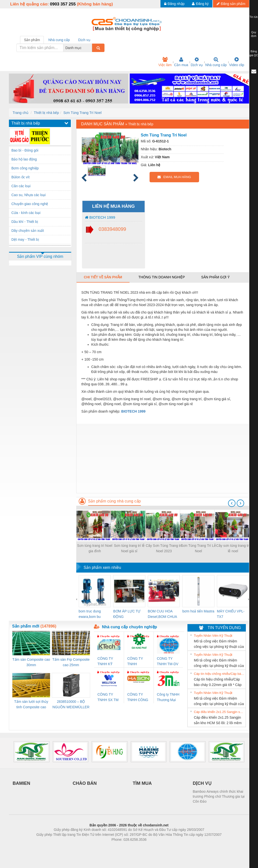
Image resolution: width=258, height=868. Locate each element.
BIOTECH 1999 (100, 217)
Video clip (237, 62)
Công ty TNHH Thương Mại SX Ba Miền (168, 697)
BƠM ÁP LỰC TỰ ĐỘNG (127, 614)
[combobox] (91, 48)
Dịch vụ (197, 62)
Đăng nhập (174, 4)
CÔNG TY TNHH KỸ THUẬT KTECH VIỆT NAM (107, 662)
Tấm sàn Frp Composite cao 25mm (71, 662)
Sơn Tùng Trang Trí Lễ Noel (198, 548)
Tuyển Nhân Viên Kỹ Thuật (213, 636)
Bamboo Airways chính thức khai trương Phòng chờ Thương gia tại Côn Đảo (219, 796)
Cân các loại (21, 186)
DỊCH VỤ (202, 783)
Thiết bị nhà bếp (46, 113)
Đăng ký (200, 4)
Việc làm (165, 62)
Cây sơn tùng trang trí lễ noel (233, 548)
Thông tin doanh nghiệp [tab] (162, 277)
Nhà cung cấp (216, 62)
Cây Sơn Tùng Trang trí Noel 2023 (164, 548)
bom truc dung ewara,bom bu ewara (90, 614)
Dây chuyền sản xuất (28, 231)
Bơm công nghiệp (25, 168)
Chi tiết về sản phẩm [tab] (103, 277)
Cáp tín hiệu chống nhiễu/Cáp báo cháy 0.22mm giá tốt (219, 674)
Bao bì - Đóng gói (25, 150)
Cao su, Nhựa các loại (28, 195)
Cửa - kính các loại (26, 213)
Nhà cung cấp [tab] (59, 40)
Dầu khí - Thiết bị (25, 222)
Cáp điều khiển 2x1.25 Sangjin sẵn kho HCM (219, 712)
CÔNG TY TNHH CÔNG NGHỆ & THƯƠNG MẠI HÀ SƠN (138, 697)
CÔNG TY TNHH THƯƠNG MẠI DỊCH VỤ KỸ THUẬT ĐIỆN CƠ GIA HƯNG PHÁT (138, 662)
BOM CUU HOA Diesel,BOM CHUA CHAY (162, 614)
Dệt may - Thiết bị (25, 239)
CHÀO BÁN (85, 783)
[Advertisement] (163, 458)
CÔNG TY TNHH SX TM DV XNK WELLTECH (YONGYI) (108, 697)
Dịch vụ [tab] (84, 40)
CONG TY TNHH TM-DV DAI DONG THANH (168, 662)
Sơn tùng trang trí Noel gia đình (95, 548)
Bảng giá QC (254, 53)
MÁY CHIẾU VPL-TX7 (231, 614)
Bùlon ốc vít (20, 177)
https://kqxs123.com (153, 847)
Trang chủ (21, 113)
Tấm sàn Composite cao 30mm (31, 662)
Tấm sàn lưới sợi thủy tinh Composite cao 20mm (31, 705)
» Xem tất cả (233, 635)
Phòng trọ (97, 847)
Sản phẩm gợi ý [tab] (215, 277)
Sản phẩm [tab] (32, 40)
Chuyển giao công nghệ (30, 204)
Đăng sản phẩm (231, 4)
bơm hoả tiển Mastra (198, 611)
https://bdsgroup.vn (122, 847)
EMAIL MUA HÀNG (174, 177)
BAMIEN (21, 783)
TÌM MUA (142, 783)
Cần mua (181, 62)
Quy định (254, 34)
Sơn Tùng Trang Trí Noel (82, 113)
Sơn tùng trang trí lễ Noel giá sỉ (129, 548)
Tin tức (254, 17)
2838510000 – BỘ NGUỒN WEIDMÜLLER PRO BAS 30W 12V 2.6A (71, 705)
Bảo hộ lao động (24, 159)
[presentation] (232, 503)
